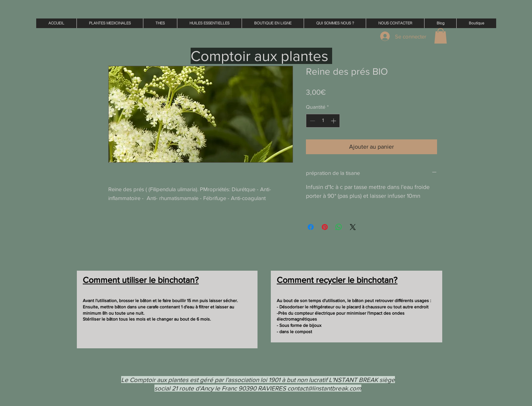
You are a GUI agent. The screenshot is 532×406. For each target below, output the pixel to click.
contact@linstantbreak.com (324, 388)
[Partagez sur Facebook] (311, 227)
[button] (441, 36)
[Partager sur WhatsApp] (339, 227)
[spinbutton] (323, 121)
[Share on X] (353, 227)
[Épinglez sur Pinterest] (325, 227)
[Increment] (334, 121)
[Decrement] (312, 121)
